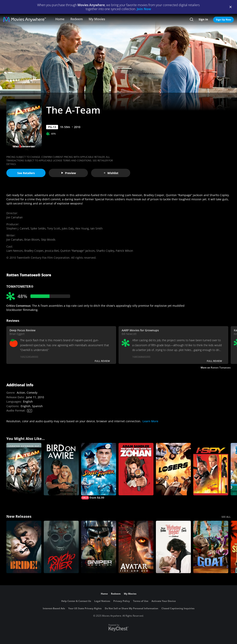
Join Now (144, 9)
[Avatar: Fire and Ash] (136, 547)
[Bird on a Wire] (61, 469)
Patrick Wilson (124, 251)
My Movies (97, 19)
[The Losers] (173, 469)
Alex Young (82, 228)
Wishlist (111, 173)
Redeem (77, 19)
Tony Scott (54, 228)
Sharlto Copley (105, 251)
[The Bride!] (24, 547)
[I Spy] (211, 469)
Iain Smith (96, 228)
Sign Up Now (223, 20)
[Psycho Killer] (61, 547)
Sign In (203, 19)
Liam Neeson (15, 251)
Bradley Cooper (34, 251)
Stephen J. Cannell (18, 228)
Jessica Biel (52, 251)
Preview (68, 173)
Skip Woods (48, 240)
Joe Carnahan (15, 217)
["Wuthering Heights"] (173, 547)
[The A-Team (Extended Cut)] (24, 469)
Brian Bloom (32, 240)
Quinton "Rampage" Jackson (77, 251)
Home (60, 19)
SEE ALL (226, 517)
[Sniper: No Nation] (99, 547)
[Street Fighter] (99, 471)
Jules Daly (68, 228)
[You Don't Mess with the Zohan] (136, 469)
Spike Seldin (38, 228)
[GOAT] (211, 547)
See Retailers (26, 173)
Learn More (150, 421)
